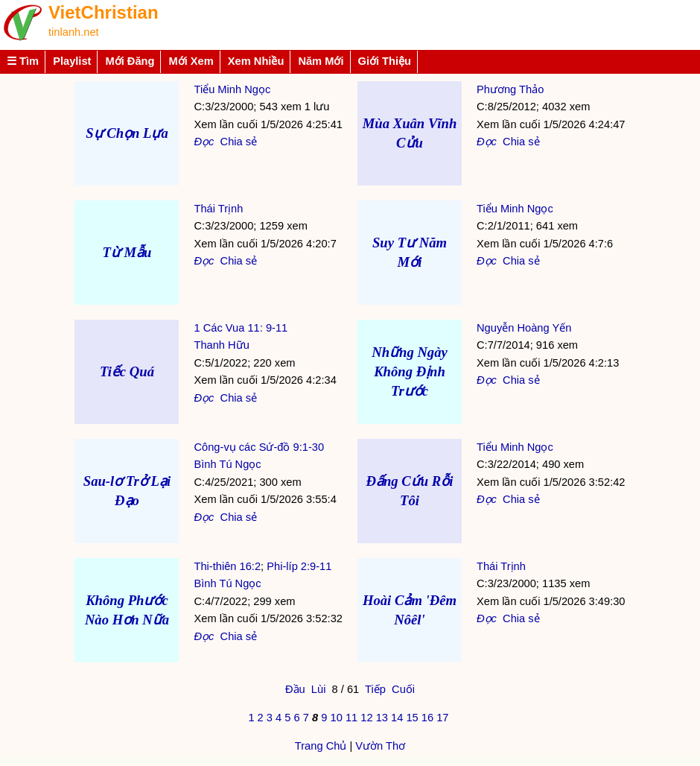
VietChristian (104, 12)
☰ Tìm (23, 61)
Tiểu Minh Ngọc (232, 89)
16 (427, 718)
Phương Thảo (510, 89)
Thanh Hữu (221, 345)
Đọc (204, 142)
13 (382, 718)
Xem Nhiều (256, 61)
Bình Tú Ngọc (227, 464)
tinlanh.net (74, 32)
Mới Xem (191, 61)
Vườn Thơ (380, 746)
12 (366, 718)
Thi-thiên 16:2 (227, 566)
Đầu (295, 689)
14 (397, 718)
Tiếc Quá (127, 371)
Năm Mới (321, 61)
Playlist (72, 61)
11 (351, 718)
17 (442, 718)
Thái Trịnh (218, 209)
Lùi (319, 689)
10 (336, 718)
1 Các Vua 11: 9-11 (241, 328)
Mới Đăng (130, 61)
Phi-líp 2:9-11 (299, 566)
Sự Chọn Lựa (127, 133)
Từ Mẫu (127, 252)
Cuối (403, 689)
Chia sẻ (239, 142)
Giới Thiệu (385, 61)
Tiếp (375, 689)
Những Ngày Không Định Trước (410, 371)
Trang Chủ (321, 746)
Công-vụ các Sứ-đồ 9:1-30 (259, 447)
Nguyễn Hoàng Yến (524, 328)
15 (412, 718)
